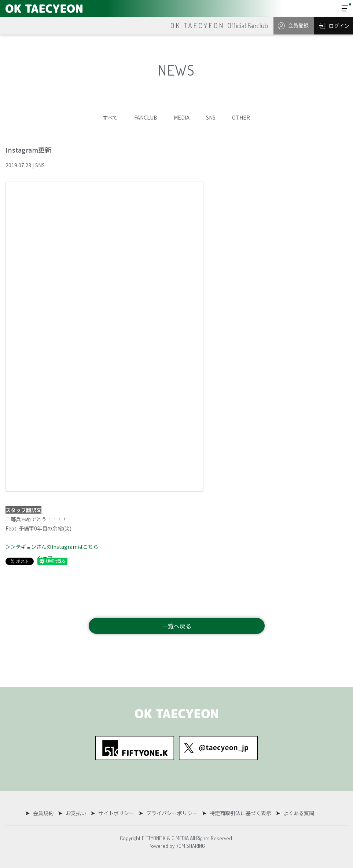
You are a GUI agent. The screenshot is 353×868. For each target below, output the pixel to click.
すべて (110, 117)
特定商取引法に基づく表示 (239, 813)
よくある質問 (297, 813)
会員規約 (45, 813)
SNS (211, 117)
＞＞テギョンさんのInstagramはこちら (52, 547)
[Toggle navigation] (345, 8)
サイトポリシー (116, 813)
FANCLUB (146, 117)
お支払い (77, 813)
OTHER (241, 117)
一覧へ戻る (177, 626)
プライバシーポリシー (171, 813)
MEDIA (182, 117)
